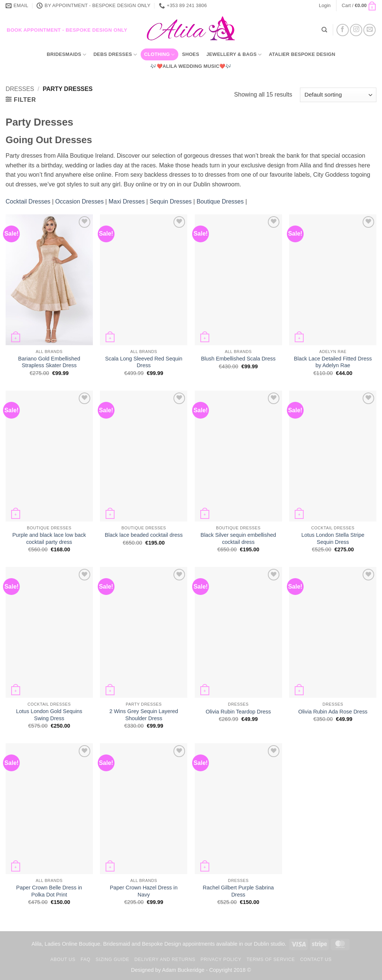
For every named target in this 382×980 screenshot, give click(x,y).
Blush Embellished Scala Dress (238, 359)
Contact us (316, 959)
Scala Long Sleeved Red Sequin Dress (144, 362)
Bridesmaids (66, 55)
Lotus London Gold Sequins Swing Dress (49, 715)
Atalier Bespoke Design (302, 54)
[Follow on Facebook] (343, 30)
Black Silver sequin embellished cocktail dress (238, 538)
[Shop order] (338, 95)
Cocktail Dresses (29, 201)
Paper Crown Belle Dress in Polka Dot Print (49, 891)
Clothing (159, 55)
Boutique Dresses (220, 201)
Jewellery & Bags (234, 55)
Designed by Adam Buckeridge (168, 970)
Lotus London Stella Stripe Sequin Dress (333, 538)
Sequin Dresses (171, 201)
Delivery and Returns (165, 959)
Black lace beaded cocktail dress (144, 535)
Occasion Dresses (79, 201)
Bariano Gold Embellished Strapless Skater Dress (49, 362)
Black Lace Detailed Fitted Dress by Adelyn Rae (333, 362)
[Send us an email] (370, 30)
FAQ (85, 959)
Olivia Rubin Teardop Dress (238, 712)
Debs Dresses (115, 55)
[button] (325, 6)
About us (63, 959)
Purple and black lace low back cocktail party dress (49, 538)
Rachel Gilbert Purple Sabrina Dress (238, 891)
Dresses (20, 89)
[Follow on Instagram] (356, 30)
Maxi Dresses (127, 201)
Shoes (191, 54)
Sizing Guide (112, 959)
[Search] (324, 30)
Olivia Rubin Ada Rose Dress (333, 712)
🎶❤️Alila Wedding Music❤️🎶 (191, 66)
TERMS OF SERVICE (271, 959)
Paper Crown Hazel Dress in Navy (144, 891)
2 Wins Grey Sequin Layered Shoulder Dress (144, 715)
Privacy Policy (221, 959)
